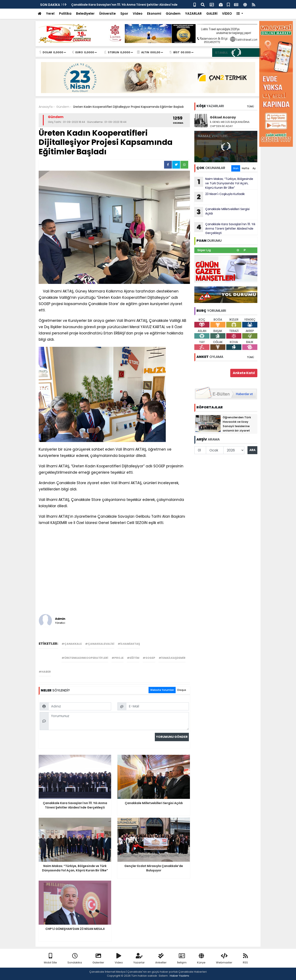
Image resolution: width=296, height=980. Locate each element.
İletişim (182, 959)
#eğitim (133, 658)
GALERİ (212, 14)
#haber (45, 672)
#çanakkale (72, 644)
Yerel (50, 14)
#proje (118, 658)
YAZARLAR (193, 14)
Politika (65, 14)
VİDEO (227, 14)
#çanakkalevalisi (100, 644)
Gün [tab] (236, 168)
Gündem (173, 14)
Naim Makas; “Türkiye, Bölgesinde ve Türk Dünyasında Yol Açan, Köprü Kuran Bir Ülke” (224, 183)
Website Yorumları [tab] (162, 690)
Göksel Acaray (223, 117)
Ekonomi (154, 14)
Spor (124, 14)
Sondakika (75, 959)
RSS (245, 959)
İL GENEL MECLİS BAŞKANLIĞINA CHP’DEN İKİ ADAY (230, 124)
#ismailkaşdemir (172, 658)
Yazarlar (139, 959)
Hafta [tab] (245, 168)
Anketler (161, 959)
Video (138, 14)
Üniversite (107, 14)
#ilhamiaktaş (129, 644)
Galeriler (98, 959)
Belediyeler (85, 14)
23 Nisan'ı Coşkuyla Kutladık (220, 197)
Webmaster (224, 959)
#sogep (149, 658)
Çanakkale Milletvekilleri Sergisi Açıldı (222, 212)
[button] (240, 14)
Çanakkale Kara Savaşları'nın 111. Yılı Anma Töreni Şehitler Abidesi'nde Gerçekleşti (225, 229)
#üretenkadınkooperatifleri (85, 658)
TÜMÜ (250, 106)
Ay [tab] (254, 168)
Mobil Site (50, 959)
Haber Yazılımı (179, 976)
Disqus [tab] (182, 690)
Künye (201, 959)
